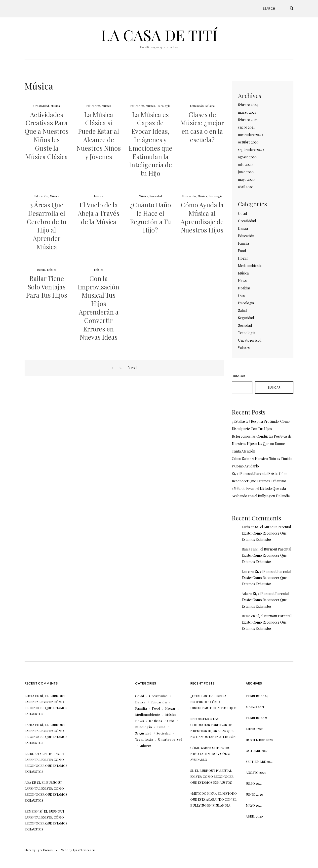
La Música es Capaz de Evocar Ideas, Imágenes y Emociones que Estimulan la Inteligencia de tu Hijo (150, 144)
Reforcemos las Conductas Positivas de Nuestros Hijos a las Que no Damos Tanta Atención (262, 444)
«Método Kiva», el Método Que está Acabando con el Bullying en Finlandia (214, 799)
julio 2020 (245, 164)
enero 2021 (246, 127)
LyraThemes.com (84, 850)
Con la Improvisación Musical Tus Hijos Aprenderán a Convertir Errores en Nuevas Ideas (99, 308)
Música (55, 106)
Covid (242, 213)
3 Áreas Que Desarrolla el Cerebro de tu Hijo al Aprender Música (47, 226)
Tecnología (247, 333)
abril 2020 (246, 187)
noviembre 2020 (250, 135)
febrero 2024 (248, 105)
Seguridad (246, 318)
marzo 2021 (247, 112)
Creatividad (41, 106)
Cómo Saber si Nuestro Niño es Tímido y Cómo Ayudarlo (210, 754)
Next (132, 367)
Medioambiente (250, 266)
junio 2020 (246, 172)
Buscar (238, 376)
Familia (243, 243)
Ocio (242, 296)
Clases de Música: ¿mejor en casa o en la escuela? (202, 127)
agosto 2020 (247, 157)
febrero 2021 (248, 120)
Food (242, 251)
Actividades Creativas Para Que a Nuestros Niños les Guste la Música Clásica (47, 136)
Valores (244, 348)
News (242, 281)
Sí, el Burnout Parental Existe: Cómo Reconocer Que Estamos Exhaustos (266, 533)
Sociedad (156, 196)
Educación (93, 106)
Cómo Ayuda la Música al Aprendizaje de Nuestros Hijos (202, 217)
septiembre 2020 (251, 150)
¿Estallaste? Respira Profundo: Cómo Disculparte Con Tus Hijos (213, 702)
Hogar (243, 258)
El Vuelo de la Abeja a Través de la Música (99, 213)
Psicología (163, 106)
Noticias (244, 288)
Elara (28, 850)
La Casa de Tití (159, 35)
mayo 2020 (246, 179)
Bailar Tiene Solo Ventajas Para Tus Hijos (47, 287)
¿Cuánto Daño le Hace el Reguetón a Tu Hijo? (150, 217)
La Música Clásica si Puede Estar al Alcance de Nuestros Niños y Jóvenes (99, 136)
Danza (41, 270)
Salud (242, 310)
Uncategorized (250, 340)
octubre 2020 (248, 142)
